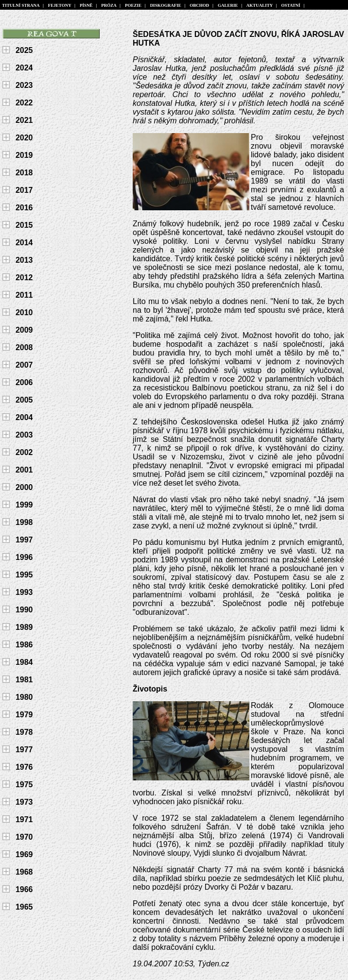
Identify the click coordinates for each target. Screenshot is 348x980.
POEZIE (133, 5)
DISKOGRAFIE (165, 5)
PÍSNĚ (87, 5)
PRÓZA (109, 5)
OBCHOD (200, 5)
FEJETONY (60, 5)
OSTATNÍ (291, 5)
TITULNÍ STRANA (21, 5)
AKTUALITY (260, 5)
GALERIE (228, 5)
